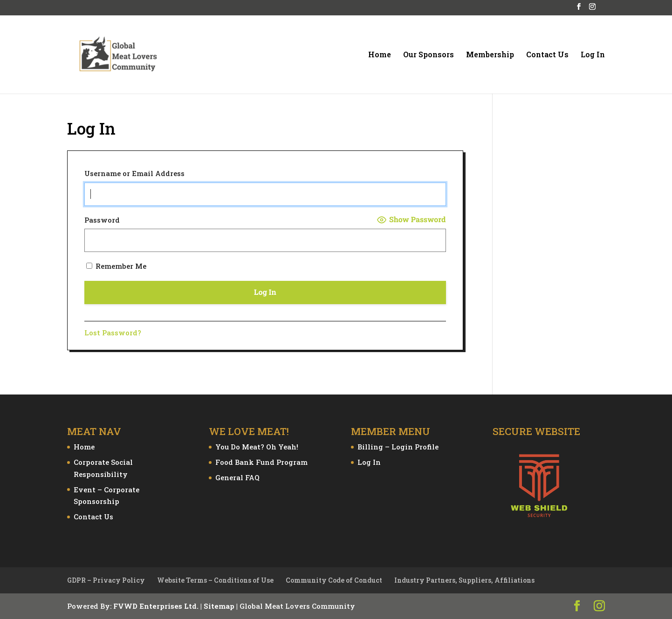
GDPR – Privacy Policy (106, 580)
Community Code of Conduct (334, 580)
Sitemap (219, 606)
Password (102, 220)
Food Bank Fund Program (261, 462)
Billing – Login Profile (398, 447)
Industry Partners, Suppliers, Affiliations (464, 580)
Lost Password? (113, 333)
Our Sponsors (429, 55)
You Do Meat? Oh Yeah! (257, 447)
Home (380, 55)
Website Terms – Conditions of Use (215, 580)
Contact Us (547, 55)
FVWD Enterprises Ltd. (156, 606)
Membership (490, 55)
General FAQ (237, 477)
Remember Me (116, 266)
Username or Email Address (134, 173)
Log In (593, 55)
